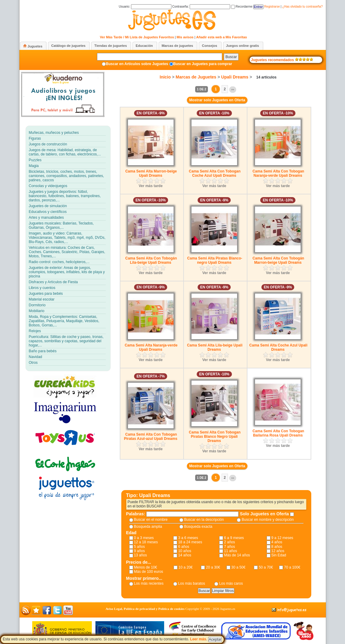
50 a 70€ (266, 567)
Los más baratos (192, 583)
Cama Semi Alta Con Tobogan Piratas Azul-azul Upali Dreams (151, 437)
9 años (140, 551)
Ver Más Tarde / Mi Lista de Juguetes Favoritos (137, 37)
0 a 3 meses (144, 538)
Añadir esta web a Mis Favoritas (222, 37)
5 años (140, 547)
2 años (229, 542)
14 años (185, 555)
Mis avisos (185, 37)
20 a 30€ (213, 567)
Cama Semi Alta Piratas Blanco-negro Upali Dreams (215, 260)
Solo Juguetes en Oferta (265, 514)
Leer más (198, 639)
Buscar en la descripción (204, 520)
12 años (278, 551)
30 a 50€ (238, 567)
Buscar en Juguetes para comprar (203, 64)
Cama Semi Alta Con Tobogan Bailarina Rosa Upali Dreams (278, 433)
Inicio (165, 77)
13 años (141, 555)
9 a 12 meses (282, 538)
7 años (229, 547)
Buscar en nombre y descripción (268, 520)
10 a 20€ (186, 567)
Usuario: (145, 7)
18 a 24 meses (190, 542)
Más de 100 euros (149, 572)
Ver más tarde (151, 186)
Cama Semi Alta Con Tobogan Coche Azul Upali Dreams (215, 173)
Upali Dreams (235, 77)
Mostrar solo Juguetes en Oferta (217, 100)
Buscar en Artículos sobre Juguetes (137, 64)
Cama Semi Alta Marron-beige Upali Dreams (151, 173)
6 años (184, 547)
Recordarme (242, 7)
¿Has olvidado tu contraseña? (303, 7)
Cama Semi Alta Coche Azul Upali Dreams (278, 347)
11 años (231, 551)
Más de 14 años (237, 555)
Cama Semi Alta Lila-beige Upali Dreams (215, 347)
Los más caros (231, 583)
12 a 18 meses (146, 542)
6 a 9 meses (234, 538)
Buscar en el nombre (151, 520)
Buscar (231, 57)
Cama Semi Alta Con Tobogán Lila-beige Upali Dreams (151, 260)
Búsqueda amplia (148, 527)
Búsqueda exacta (198, 527)
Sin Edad (279, 555)
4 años (277, 542)
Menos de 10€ (146, 567)
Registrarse (272, 7)
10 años (185, 551)
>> (233, 90)
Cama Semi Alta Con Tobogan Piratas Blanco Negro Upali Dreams (215, 437)
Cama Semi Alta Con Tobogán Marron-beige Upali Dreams (278, 260)
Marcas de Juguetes (196, 77)
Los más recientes (149, 583)
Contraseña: (201, 7)
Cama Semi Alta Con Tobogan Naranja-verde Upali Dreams (278, 173)
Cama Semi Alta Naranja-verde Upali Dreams (151, 347)
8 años (277, 547)
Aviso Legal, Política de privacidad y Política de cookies (145, 609)
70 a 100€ (292, 567)
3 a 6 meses (188, 538)
